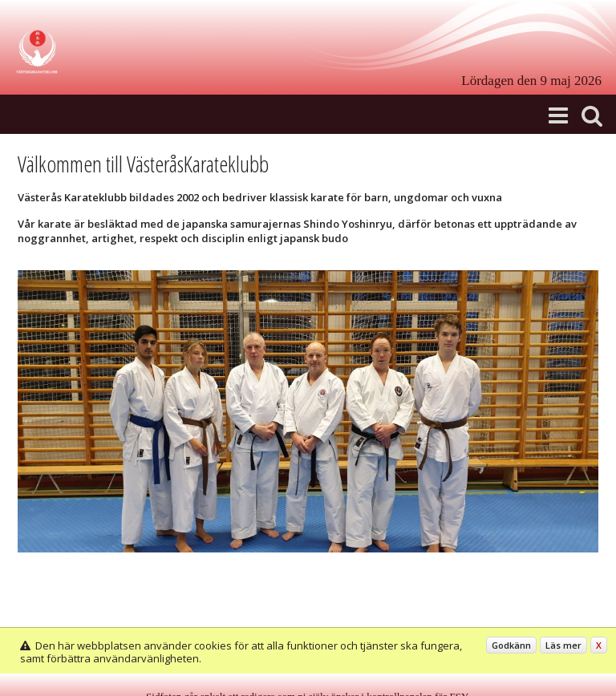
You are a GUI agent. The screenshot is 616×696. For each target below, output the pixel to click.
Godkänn (511, 645)
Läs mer (563, 645)
